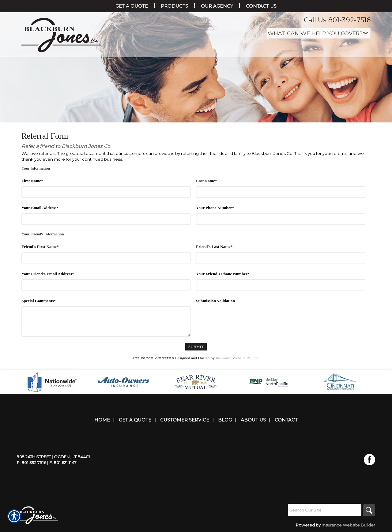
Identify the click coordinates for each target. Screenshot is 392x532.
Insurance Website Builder (237, 358)
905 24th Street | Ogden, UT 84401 (53, 457)
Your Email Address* (40, 208)
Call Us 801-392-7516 (337, 20)
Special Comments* (39, 301)
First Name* (32, 181)
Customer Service (185, 420)
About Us (253, 420)
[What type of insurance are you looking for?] (318, 33)
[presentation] (243, 318)
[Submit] (196, 347)
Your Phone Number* (215, 208)
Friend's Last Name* (214, 247)
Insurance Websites (153, 358)
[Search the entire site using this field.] (325, 510)
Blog (225, 420)
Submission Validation (215, 301)
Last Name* (206, 181)
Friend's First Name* (40, 247)
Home (102, 420)
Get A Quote (135, 420)
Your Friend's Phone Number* (223, 274)
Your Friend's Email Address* (48, 274)
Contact (286, 420)
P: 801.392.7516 (32, 463)
